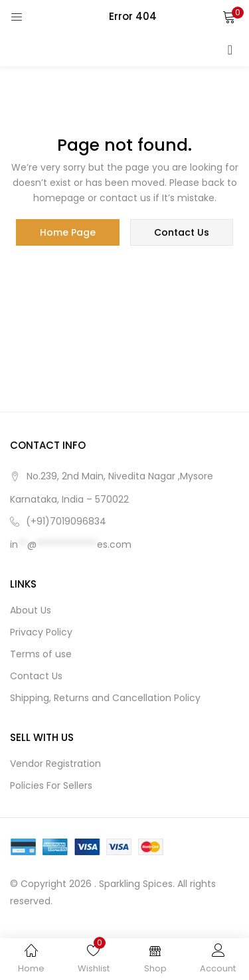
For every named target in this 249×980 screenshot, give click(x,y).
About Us (31, 610)
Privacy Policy (41, 632)
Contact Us (36, 676)
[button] (229, 17)
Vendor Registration (55, 764)
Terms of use (41, 654)
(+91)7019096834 (66, 521)
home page (68, 232)
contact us (182, 232)
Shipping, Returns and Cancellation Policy (105, 698)
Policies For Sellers (51, 785)
